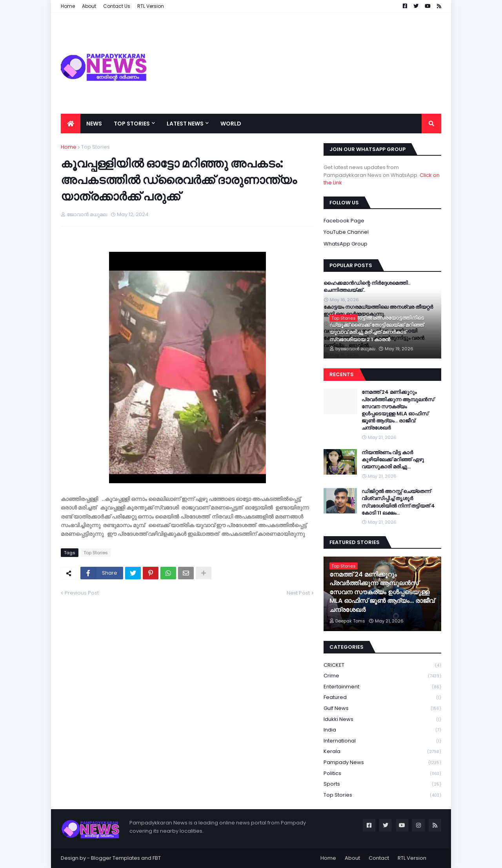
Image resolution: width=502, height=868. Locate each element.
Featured (382, 698)
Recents (342, 374)
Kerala (382, 752)
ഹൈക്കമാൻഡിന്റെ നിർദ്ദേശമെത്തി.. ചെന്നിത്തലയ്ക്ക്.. (367, 287)
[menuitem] (71, 124)
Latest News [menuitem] (185, 124)
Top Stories (95, 147)
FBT (157, 858)
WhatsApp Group (346, 244)
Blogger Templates (115, 858)
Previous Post (82, 593)
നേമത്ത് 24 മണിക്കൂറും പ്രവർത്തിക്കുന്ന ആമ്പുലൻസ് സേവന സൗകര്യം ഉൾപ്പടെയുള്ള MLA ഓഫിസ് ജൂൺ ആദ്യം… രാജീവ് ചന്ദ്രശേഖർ (398, 410)
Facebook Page (344, 221)
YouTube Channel (346, 232)
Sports (382, 784)
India (382, 730)
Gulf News (382, 709)
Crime (382, 676)
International (382, 741)
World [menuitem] (231, 124)
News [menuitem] (94, 124)
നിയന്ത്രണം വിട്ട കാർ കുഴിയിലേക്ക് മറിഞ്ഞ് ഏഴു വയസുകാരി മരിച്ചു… (393, 460)
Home (69, 147)
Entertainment (382, 687)
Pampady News (382, 763)
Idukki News (382, 720)
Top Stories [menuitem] (132, 124)
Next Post (298, 593)
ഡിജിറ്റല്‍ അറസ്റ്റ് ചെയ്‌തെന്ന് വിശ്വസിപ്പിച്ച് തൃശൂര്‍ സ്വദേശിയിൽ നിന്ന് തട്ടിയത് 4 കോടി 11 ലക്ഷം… (398, 502)
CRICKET (382, 665)
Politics (382, 774)
